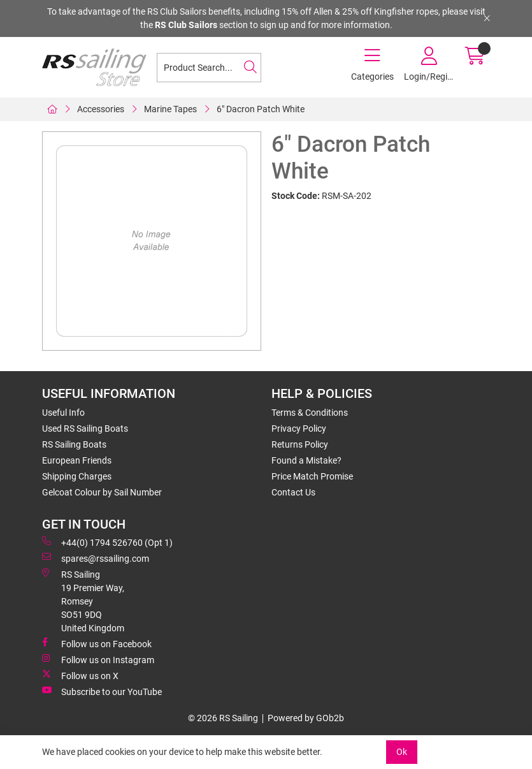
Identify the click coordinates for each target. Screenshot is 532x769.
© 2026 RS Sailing (223, 718)
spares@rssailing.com (96, 558)
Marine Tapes (170, 109)
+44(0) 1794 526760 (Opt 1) (107, 542)
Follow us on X (80, 675)
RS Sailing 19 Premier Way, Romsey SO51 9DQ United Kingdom (83, 601)
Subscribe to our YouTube (102, 691)
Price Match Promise (312, 476)
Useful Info (63, 413)
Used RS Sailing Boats (85, 428)
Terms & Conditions (310, 413)
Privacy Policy (299, 428)
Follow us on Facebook (97, 643)
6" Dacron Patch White (261, 109)
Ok (402, 752)
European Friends (77, 460)
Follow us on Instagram (98, 659)
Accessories (101, 109)
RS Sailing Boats (74, 444)
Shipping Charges (77, 476)
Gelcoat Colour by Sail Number (102, 492)
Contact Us (293, 492)
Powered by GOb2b (306, 718)
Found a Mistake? (306, 460)
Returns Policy (300, 444)
